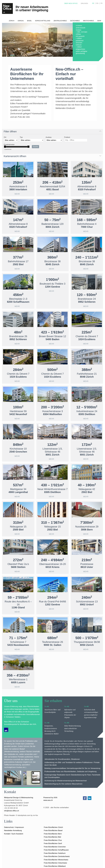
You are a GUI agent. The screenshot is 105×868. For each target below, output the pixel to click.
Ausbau (49, 137)
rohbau (78, 34)
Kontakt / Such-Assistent (14, 834)
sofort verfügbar (82, 51)
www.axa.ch (48, 800)
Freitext (67, 137)
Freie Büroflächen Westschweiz (56, 860)
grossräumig (80, 53)
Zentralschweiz (60, 21)
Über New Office (71, 3)
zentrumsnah (81, 28)
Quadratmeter (9, 145)
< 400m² (79, 38)
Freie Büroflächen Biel (52, 837)
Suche (35, 147)
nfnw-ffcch (12, 811)
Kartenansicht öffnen (15, 156)
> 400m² (79, 47)
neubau (78, 30)
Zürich (12, 21)
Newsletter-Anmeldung (13, 830)
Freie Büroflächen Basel (53, 830)
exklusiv (79, 45)
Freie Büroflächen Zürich (53, 827)
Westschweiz (88, 21)
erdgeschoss (80, 49)
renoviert (79, 43)
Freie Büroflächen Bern (53, 834)
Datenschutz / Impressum (14, 827)
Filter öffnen (10, 131)
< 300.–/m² (80, 32)
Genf (99, 21)
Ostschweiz (75, 21)
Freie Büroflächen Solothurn (55, 853)
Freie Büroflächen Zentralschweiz (57, 856)
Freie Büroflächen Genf (53, 843)
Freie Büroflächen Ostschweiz (55, 863)
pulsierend (80, 41)
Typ (21, 137)
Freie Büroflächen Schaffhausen (56, 850)
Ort (5, 137)
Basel (29, 21)
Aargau (21, 21)
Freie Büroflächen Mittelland (55, 866)
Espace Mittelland (43, 21)
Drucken (84, 3)
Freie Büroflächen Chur (53, 840)
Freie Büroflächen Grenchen (55, 847)
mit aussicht (80, 36)
